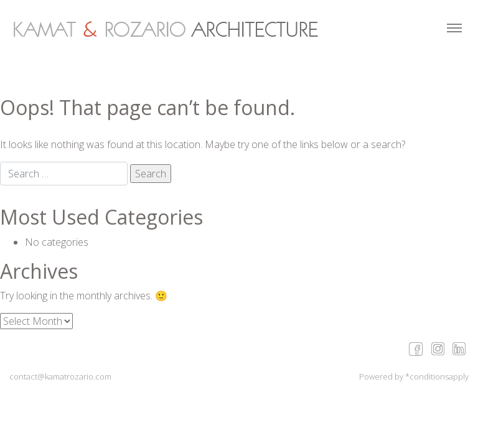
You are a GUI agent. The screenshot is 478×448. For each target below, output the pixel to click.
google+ (437, 348)
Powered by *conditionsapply (414, 376)
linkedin (459, 348)
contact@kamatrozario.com (60, 376)
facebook (415, 348)
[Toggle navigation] (454, 29)
